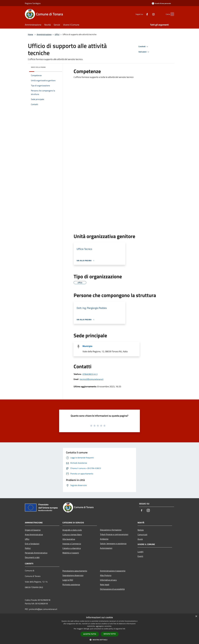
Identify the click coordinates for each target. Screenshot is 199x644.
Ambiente (104, 539)
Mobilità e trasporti (71, 553)
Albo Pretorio (106, 575)
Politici (28, 548)
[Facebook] (142, 14)
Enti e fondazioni (32, 544)
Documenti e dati (32, 557)
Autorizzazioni (106, 548)
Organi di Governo (33, 530)
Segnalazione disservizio (73, 575)
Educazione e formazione (111, 530)
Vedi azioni (144, 52)
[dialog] (99, 629)
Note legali (105, 584)
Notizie (141, 530)
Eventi (140, 556)
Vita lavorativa (69, 539)
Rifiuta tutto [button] (110, 634)
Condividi (144, 47)
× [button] (196, 616)
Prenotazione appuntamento (75, 571)
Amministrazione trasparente (113, 571)
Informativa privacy (108, 580)
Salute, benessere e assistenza (113, 543)
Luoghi (140, 552)
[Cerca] (171, 14)
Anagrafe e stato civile (72, 530)
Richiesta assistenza (71, 584)
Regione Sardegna (33, 3)
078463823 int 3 (90, 374)
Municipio (87, 346)
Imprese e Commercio (72, 544)
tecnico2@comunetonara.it (92, 379)
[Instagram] (148, 14)
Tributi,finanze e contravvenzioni (114, 534)
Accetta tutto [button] (90, 634)
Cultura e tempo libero (72, 534)
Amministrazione (44, 34)
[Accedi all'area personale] (161, 3)
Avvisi (140, 539)
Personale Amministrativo (36, 553)
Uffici (57, 34)
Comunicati (142, 534)
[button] (99, 640)
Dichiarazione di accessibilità (112, 589)
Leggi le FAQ (68, 580)
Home (30, 34)
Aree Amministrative (34, 534)
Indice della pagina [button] (38, 67)
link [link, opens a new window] (124, 629)
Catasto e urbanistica (72, 548)
